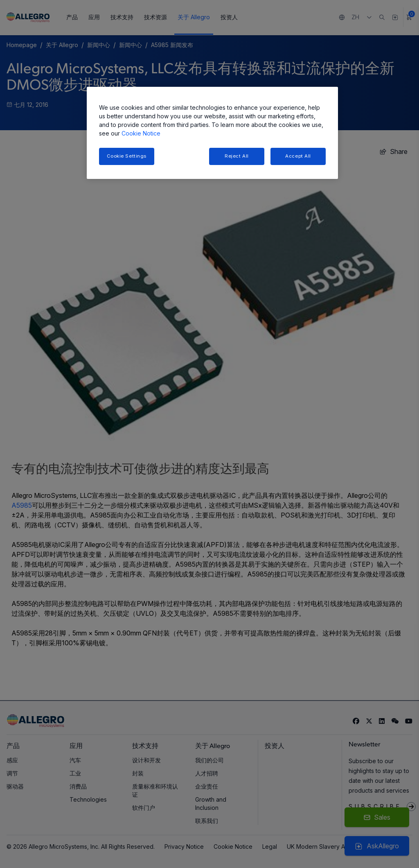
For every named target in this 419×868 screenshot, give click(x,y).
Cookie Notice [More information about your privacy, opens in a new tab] (141, 133)
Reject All (237, 156)
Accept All (298, 156)
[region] (212, 133)
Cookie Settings (127, 156)
